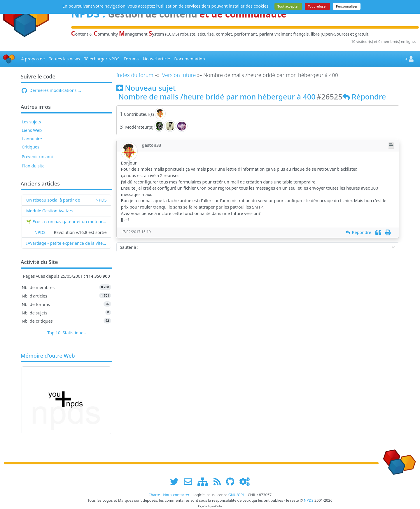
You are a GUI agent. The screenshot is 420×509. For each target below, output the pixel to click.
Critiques (30, 147)
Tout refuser (317, 6)
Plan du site (33, 166)
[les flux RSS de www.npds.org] (219, 481)
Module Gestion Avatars (50, 211)
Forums (131, 59)
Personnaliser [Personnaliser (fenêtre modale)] (347, 6)
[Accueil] (9, 59)
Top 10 (54, 333)
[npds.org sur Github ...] (232, 481)
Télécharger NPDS (102, 59)
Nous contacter (176, 495)
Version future (179, 75)
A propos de (33, 59)
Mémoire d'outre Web (48, 356)
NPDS (101, 200)
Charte (154, 495)
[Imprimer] (388, 232)
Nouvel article (156, 59)
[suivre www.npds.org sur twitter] (176, 481)
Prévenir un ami (37, 156)
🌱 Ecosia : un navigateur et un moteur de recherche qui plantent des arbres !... (66, 222)
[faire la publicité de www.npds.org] (190, 481)
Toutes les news (64, 59)
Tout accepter (288, 6)
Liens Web (32, 130)
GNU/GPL (237, 495)
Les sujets (31, 122)
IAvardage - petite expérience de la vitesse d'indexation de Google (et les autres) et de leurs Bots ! (66, 243)
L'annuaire (32, 139)
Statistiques (74, 333)
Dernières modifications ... (51, 90)
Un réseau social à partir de (53, 200)
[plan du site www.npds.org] (205, 481)
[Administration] (245, 481)
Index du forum (135, 75)
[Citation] (378, 232)
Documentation (189, 59)
